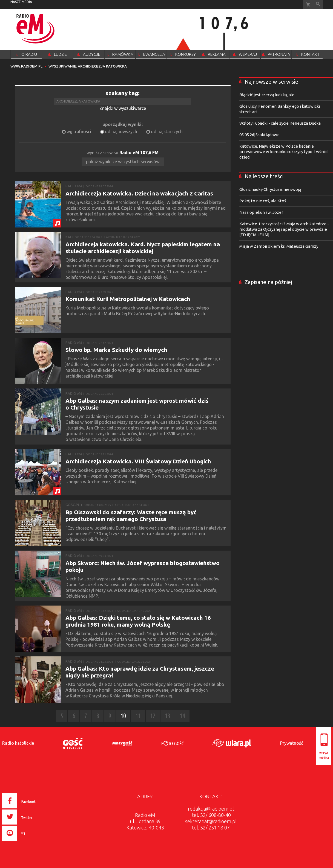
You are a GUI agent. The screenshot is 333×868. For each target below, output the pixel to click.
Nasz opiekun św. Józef (261, 212)
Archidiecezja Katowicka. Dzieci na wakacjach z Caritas (139, 193)
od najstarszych (167, 131)
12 (153, 716)
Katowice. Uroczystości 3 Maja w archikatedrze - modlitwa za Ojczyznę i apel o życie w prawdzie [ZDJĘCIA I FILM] (284, 229)
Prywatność (292, 743)
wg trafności (79, 131)
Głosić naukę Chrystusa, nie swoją (270, 189)
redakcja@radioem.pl (211, 809)
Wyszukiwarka (318, 5)
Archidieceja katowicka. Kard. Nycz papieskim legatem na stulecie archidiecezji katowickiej (143, 248)
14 (182, 716)
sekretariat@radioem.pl (211, 821)
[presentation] (31, 841)
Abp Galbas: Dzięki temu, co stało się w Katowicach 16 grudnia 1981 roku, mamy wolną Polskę (138, 621)
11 (138, 716)
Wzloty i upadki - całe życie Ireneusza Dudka (280, 123)
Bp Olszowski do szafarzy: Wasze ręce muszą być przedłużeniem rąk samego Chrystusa (131, 515)
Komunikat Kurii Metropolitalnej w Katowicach (128, 299)
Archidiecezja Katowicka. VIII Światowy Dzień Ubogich (138, 461)
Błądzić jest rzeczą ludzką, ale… (269, 95)
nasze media (21, 2)
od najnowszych (121, 131)
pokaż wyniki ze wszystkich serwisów (123, 162)
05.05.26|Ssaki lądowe (259, 135)
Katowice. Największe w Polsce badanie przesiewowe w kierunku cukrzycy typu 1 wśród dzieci (283, 152)
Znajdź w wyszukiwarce (123, 108)
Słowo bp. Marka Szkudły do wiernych (116, 350)
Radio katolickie (18, 743)
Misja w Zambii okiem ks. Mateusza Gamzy (279, 246)
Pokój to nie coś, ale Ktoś (263, 201)
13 (168, 716)
